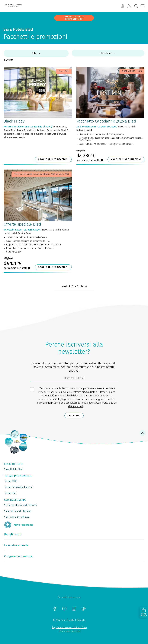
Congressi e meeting (18, 556)
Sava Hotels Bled (13, 469)
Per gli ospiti (13, 534)
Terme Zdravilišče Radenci (19, 487)
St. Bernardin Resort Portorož (21, 505)
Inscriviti (74, 416)
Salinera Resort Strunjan (18, 511)
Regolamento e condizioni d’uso (69, 627)
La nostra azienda (16, 545)
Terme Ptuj (10, 493)
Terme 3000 (11, 481)
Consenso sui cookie (70, 631)
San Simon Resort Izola (17, 517)
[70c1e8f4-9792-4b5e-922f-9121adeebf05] (74, 379)
